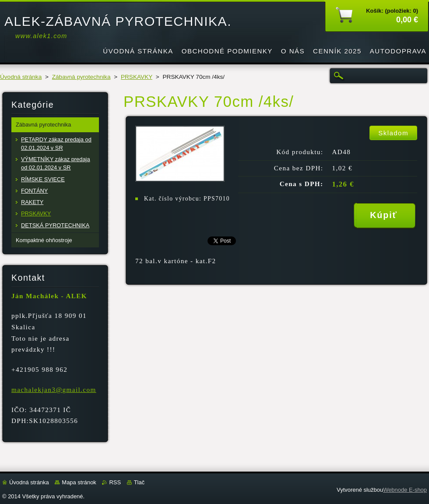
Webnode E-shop (405, 490)
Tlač (139, 482)
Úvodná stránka (21, 77)
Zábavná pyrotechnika (81, 77)
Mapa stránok (79, 482)
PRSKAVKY (137, 77)
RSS (115, 482)
